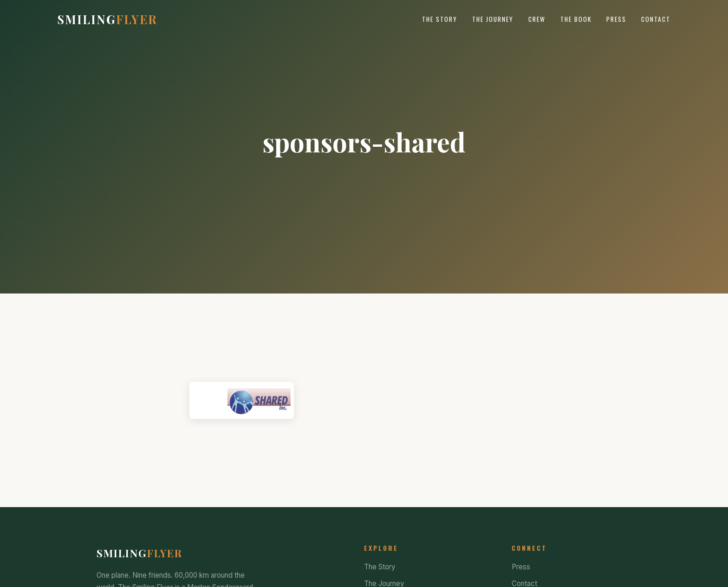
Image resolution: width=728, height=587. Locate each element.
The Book (576, 19)
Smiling (107, 19)
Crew (537, 19)
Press (616, 19)
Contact (656, 19)
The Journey (493, 19)
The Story (440, 19)
